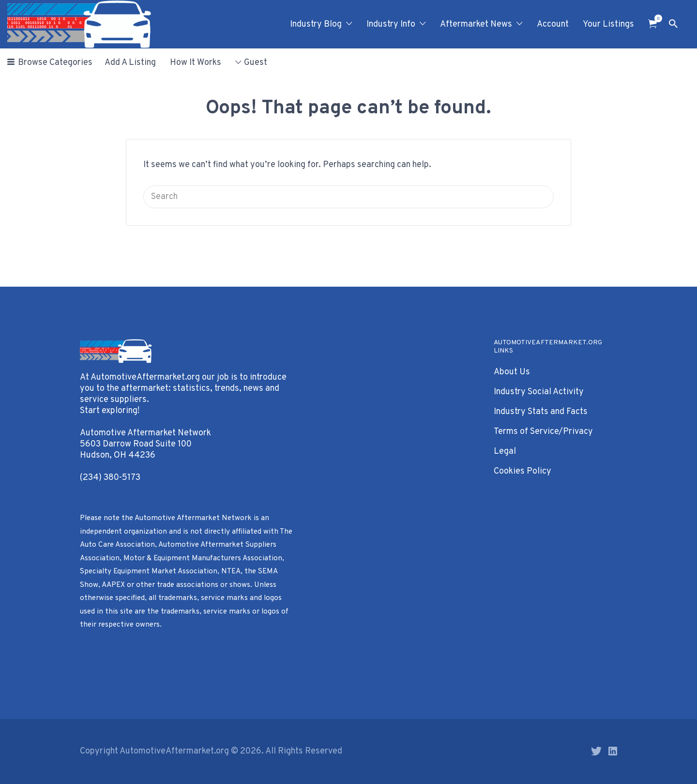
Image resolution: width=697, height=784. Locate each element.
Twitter (596, 751)
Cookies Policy (523, 471)
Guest (256, 63)
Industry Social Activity (539, 392)
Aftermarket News (476, 24)
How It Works (196, 63)
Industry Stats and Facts (541, 412)
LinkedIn (613, 751)
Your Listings (608, 24)
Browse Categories (55, 63)
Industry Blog (316, 24)
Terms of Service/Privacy (543, 432)
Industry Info (391, 24)
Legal (505, 452)
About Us (512, 372)
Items (656, 18)
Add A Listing (130, 63)
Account (553, 24)
